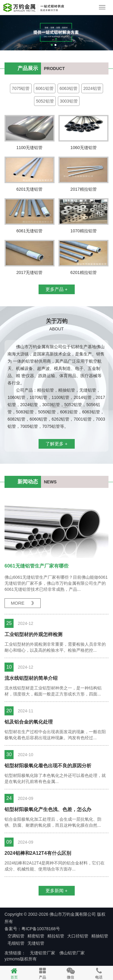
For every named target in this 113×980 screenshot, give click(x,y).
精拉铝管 (56, 936)
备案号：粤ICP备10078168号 (32, 929)
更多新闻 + (56, 891)
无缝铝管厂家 (42, 953)
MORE (18, 603)
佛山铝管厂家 (72, 953)
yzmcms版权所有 (21, 959)
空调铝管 (16, 936)
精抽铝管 (100, 936)
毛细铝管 (16, 943)
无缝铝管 (36, 943)
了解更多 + (56, 444)
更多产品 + (56, 289)
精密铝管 (36, 936)
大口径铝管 (78, 936)
